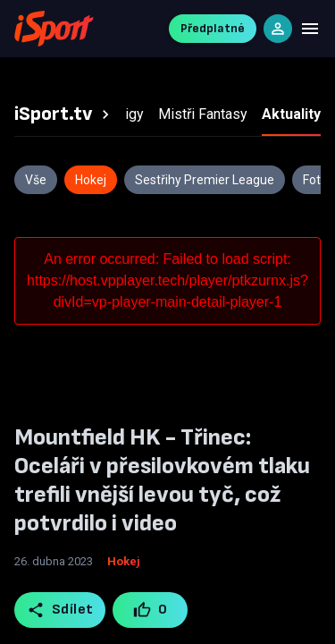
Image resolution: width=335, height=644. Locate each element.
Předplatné (213, 28)
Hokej (124, 561)
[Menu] (310, 29)
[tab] (64, 114)
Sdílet (60, 610)
